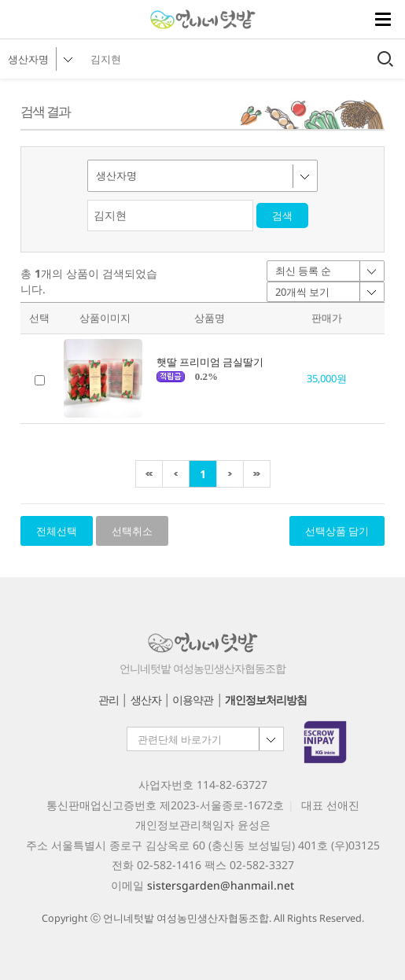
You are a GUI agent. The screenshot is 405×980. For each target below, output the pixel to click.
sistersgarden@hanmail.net (221, 885)
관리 (109, 700)
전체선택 (57, 531)
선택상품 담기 (337, 531)
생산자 (146, 700)
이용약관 (193, 700)
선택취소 (132, 531)
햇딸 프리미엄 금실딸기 (210, 362)
